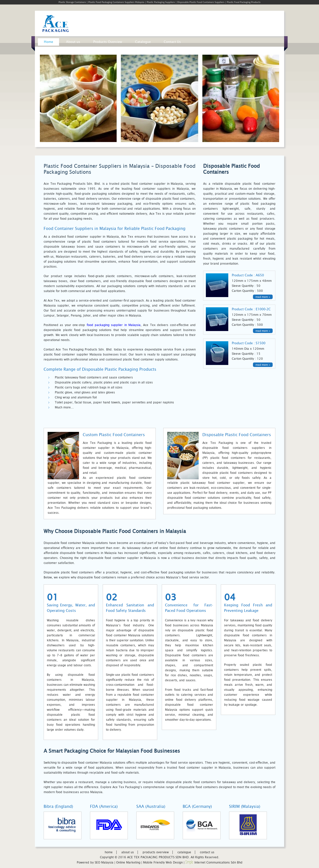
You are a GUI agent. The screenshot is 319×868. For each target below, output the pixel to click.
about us (128, 852)
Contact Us (172, 42)
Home (48, 42)
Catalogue (143, 42)
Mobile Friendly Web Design (163, 863)
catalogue (184, 852)
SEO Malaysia (104, 863)
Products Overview (108, 42)
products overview (156, 852)
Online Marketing (128, 863)
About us (73, 42)
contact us (207, 852)
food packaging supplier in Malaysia (114, 325)
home (109, 852)
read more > (263, 297)
